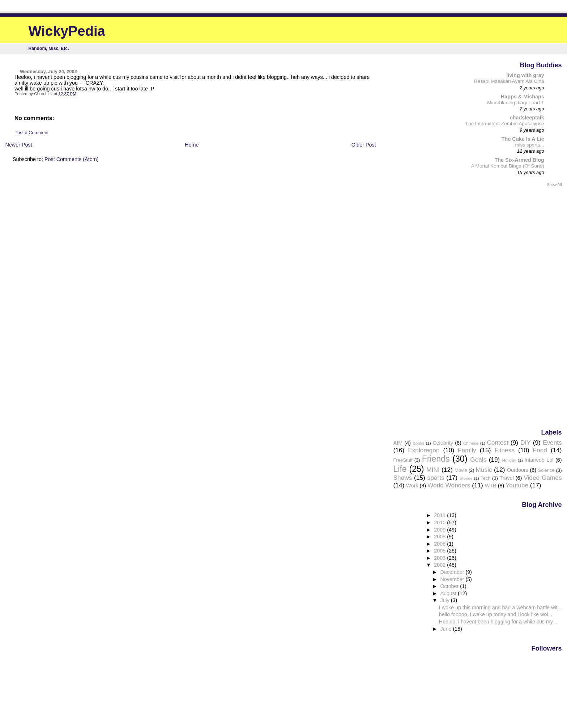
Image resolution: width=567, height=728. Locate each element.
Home (192, 145)
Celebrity (443, 443)
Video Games (543, 478)
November (453, 579)
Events (552, 443)
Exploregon (424, 450)
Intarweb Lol (539, 460)
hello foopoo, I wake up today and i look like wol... (496, 614)
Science (546, 470)
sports (436, 478)
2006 (440, 544)
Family (467, 450)
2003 (440, 558)
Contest (498, 443)
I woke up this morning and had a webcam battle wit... (500, 608)
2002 (440, 565)
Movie (461, 470)
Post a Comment (31, 133)
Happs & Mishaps (523, 97)
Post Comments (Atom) (72, 159)
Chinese (471, 443)
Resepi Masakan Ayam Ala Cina (509, 81)
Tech (485, 478)
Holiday (509, 460)
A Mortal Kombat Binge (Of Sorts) (508, 166)
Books (418, 443)
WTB (491, 486)
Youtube (517, 485)
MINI (433, 470)
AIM (398, 443)
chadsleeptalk (527, 118)
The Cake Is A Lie (523, 139)
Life (400, 469)
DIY (526, 443)
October (450, 586)
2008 (440, 537)
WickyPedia (67, 31)
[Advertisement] (533, 307)
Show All (554, 185)
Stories (466, 478)
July (445, 600)
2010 (440, 522)
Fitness (504, 450)
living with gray (525, 75)
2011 (440, 515)
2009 (440, 530)
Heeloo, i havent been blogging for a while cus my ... (499, 622)
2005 (440, 551)
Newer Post (18, 145)
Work (412, 486)
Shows (403, 478)
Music (484, 470)
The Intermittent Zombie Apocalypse (505, 124)
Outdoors (518, 470)
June (446, 629)
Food (540, 450)
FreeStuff (403, 460)
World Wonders (449, 485)
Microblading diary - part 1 (516, 103)
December (453, 572)
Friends (436, 459)
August (449, 593)
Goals (478, 460)
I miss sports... (528, 145)
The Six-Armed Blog (519, 160)
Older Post (364, 145)
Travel (506, 478)
